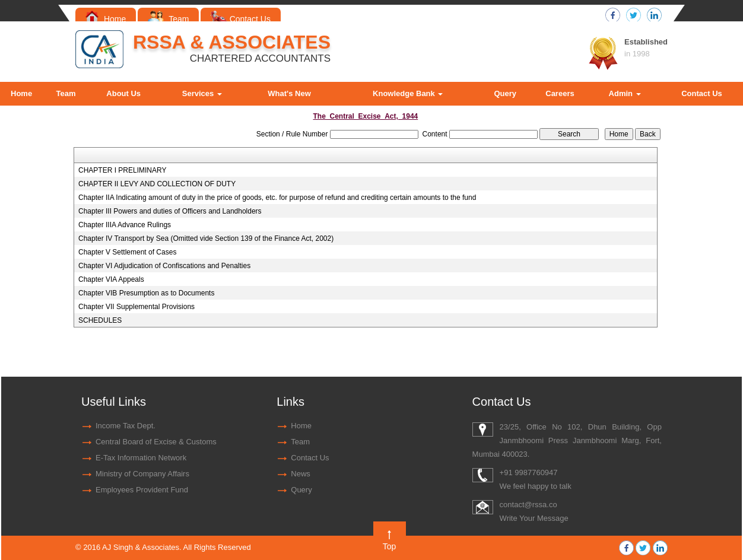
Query (505, 93)
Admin (625, 93)
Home (106, 19)
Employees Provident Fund (142, 490)
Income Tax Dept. (126, 426)
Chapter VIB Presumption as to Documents (146, 293)
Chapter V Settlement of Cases (127, 252)
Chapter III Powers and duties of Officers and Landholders (170, 211)
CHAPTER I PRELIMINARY (122, 170)
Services (202, 93)
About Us (123, 93)
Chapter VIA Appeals (111, 279)
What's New (289, 93)
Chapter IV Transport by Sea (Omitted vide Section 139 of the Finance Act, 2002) (206, 238)
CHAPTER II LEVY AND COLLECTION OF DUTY (157, 184)
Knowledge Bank (408, 93)
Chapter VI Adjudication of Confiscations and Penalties (164, 266)
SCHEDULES (100, 320)
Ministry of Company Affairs (142, 474)
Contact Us (241, 19)
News (301, 474)
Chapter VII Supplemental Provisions (136, 307)
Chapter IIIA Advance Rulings (125, 225)
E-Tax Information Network (141, 458)
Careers (560, 93)
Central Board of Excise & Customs (156, 442)
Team (168, 19)
